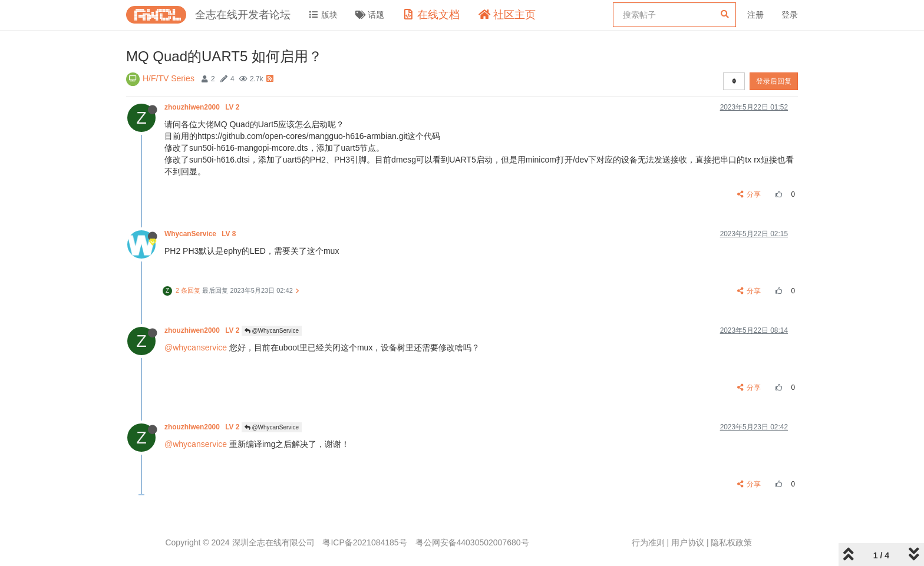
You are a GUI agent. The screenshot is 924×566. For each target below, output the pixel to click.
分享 (749, 194)
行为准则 (648, 542)
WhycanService (201, 234)
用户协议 (688, 542)
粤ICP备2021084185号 (364, 542)
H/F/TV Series (169, 78)
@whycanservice (196, 347)
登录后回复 (774, 81)
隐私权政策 (731, 542)
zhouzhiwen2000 (203, 107)
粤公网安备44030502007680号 (472, 542)
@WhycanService (272, 331)
